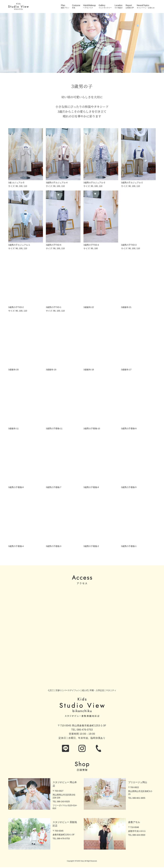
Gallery (102, 5)
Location (119, 5)
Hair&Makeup (89, 5)
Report (129, 5)
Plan (63, 5)
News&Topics (143, 5)
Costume (76, 5)
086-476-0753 (85, 730)
